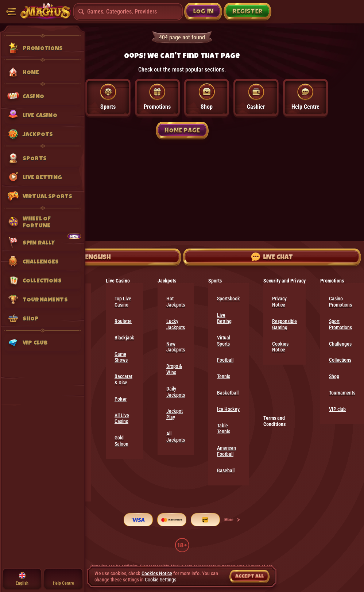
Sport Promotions (340, 324)
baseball (226, 470)
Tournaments (342, 393)
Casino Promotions (340, 302)
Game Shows (121, 357)
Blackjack (124, 338)
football (225, 360)
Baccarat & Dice (123, 379)
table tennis (224, 429)
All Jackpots (176, 437)
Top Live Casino (123, 302)
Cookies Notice (280, 347)
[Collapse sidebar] (11, 12)
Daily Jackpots (176, 392)
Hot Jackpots (176, 302)
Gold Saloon (121, 441)
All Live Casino (122, 418)
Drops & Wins (174, 369)
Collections (340, 360)
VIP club (337, 409)
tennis (224, 376)
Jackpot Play (175, 414)
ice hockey (228, 409)
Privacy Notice (279, 302)
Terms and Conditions (274, 421)
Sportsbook (229, 299)
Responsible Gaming (284, 324)
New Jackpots (176, 347)
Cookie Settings (160, 580)
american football (226, 451)
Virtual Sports (224, 341)
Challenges (340, 344)
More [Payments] (233, 520)
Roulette (123, 321)
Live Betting (224, 318)
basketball (228, 393)
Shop (334, 376)
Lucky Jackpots (176, 324)
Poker (121, 399)
